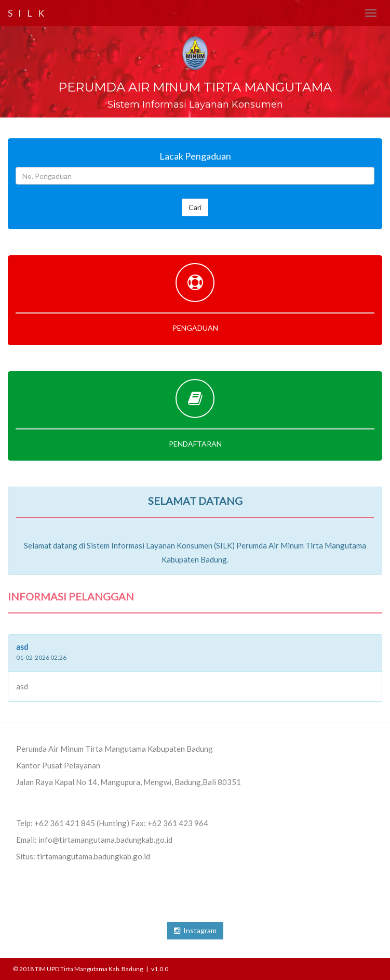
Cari (195, 207)
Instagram (195, 930)
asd (22, 647)
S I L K (27, 13)
